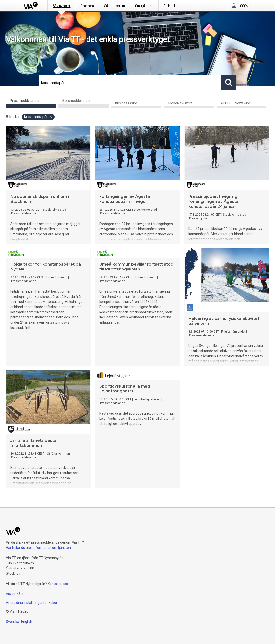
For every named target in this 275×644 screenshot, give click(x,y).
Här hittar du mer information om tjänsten (38, 548)
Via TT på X (15, 594)
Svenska (13, 622)
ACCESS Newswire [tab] (235, 103)
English (27, 622)
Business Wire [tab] (126, 103)
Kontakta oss (58, 584)
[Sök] (130, 83)
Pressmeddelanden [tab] (25, 101)
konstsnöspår (38, 117)
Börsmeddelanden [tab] (77, 101)
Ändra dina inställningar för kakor (32, 603)
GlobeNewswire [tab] (180, 103)
